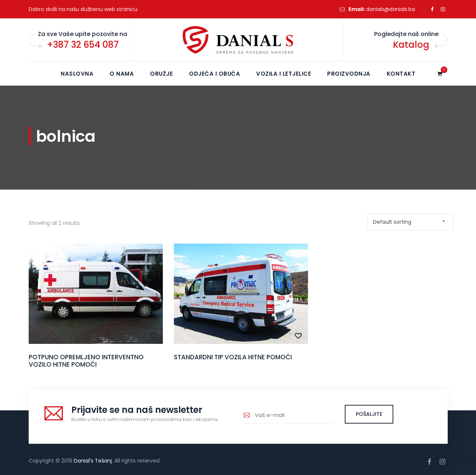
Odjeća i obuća (214, 74)
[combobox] (410, 222)
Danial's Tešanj (93, 461)
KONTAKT (401, 74)
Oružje (161, 74)
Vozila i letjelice (284, 74)
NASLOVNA (77, 74)
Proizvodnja (349, 74)
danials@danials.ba (391, 9)
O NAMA (122, 74)
